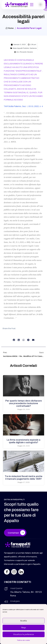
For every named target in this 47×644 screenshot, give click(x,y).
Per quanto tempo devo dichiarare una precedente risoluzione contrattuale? (24, 403)
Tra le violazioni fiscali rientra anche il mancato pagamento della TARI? (24, 478)
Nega (23, 628)
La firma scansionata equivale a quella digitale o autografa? (24, 441)
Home (9, 28)
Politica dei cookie (23, 640)
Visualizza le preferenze (23, 634)
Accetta (23, 621)
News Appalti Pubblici (21, 48)
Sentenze (33, 48)
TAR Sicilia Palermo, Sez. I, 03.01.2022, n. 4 (23, 106)
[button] (14, 340)
